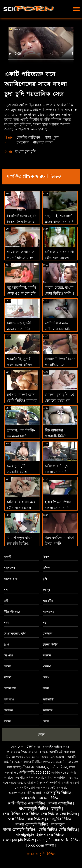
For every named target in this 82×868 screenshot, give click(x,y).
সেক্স (41, 734)
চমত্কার (23, 142)
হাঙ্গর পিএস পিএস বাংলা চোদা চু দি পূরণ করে (58, 508)
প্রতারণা (47, 666)
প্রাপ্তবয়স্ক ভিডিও (19, 752)
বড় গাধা (8, 656)
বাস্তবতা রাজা (43, 142)
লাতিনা (7, 677)
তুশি (45, 579)
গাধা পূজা (52, 137)
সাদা (6, 590)
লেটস (46, 721)
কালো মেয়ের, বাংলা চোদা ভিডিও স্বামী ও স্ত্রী (60, 293)
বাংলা (46, 688)
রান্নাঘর (7, 666)
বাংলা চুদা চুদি (25, 151)
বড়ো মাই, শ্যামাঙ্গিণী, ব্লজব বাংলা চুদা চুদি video (60, 221)
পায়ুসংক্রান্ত (9, 568)
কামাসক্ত (8, 711)
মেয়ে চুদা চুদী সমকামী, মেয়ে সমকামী (17, 472)
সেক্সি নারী (26, 772)
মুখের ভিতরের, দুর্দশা (15, 634)
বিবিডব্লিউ (48, 700)
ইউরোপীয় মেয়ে (12, 612)
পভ (44, 623)
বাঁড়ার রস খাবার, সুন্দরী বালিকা (44, 767)
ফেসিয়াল (47, 634)
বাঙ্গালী (7, 557)
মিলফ (46, 557)
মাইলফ (46, 568)
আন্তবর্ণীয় (48, 601)
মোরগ (46, 677)
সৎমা (6, 623)
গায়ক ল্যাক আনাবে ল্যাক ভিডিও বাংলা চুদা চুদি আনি (21, 258)
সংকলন (47, 656)
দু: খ (6, 645)
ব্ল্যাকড (7, 721)
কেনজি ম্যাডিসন (28, 137)
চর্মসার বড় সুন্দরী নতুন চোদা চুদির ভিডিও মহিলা (19, 329)
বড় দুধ (46, 590)
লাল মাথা (9, 700)
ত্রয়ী (6, 601)
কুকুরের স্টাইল (50, 645)
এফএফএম (48, 612)
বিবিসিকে (47, 711)
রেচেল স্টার (10, 688)
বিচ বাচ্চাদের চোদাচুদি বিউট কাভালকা (55, 436)
